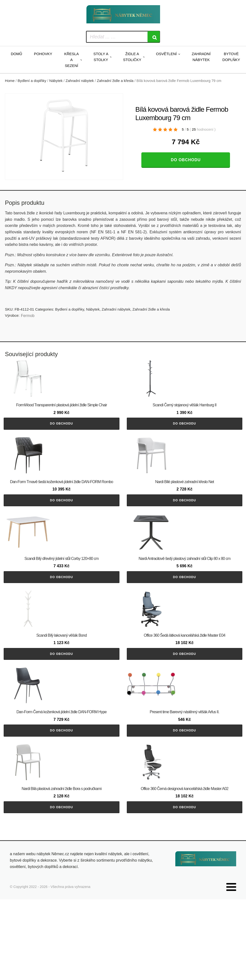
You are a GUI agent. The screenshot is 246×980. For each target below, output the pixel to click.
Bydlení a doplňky (32, 81)
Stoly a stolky (101, 57)
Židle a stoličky (132, 57)
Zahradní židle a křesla (115, 81)
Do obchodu (186, 160)
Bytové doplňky (231, 57)
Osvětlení (166, 54)
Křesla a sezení (72, 60)
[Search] (154, 37)
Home (10, 81)
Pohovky (43, 54)
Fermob (28, 316)
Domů (16, 54)
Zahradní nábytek (201, 57)
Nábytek (56, 81)
